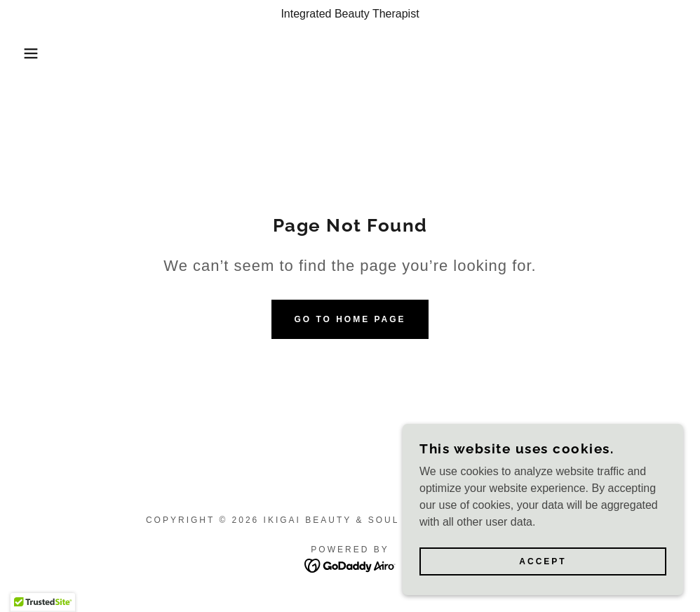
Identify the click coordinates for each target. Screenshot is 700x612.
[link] (350, 565)
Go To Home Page (350, 319)
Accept (543, 561)
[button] (35, 53)
